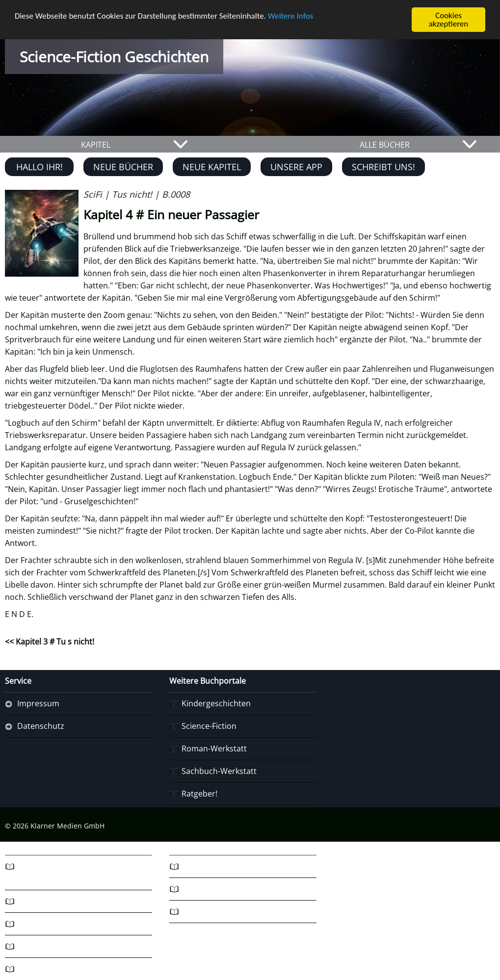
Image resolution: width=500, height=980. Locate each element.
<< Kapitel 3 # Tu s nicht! (50, 642)
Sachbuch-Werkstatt (219, 771)
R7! (187, 911)
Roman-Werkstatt (214, 748)
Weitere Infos (290, 15)
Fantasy (31, 901)
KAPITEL (96, 145)
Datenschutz (41, 726)
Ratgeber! (199, 794)
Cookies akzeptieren (449, 20)
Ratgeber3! (37, 946)
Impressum (38, 703)
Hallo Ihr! (39, 167)
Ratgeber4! (37, 969)
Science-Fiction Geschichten (114, 57)
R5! (187, 866)
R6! (187, 889)
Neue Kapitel (212, 167)
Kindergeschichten (216, 703)
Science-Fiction (209, 726)
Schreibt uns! (383, 167)
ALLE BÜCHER (385, 145)
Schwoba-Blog (43, 924)
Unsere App (296, 167)
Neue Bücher (123, 167)
